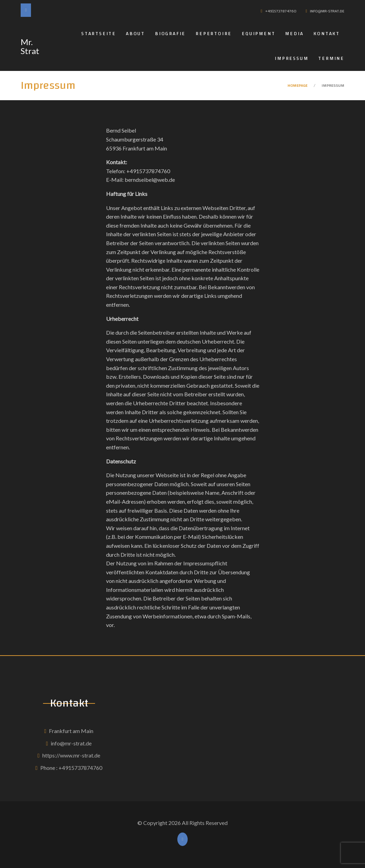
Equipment (258, 34)
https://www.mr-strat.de (71, 755)
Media (294, 34)
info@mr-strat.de (71, 743)
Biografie (170, 34)
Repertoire (214, 34)
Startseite (99, 34)
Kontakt (327, 34)
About (135, 34)
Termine (331, 59)
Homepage (298, 85)
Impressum (291, 59)
